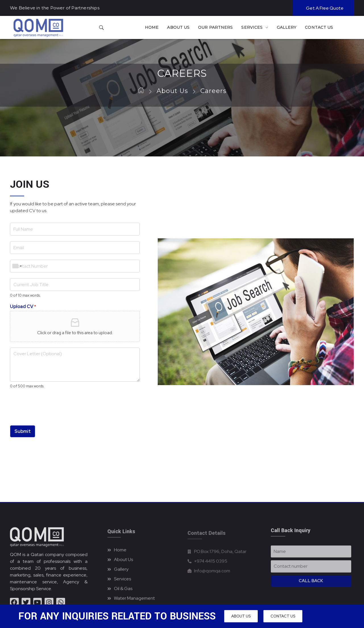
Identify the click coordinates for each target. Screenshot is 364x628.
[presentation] (53, 416)
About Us (172, 91)
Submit (23, 431)
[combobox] (17, 266)
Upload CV (23, 307)
